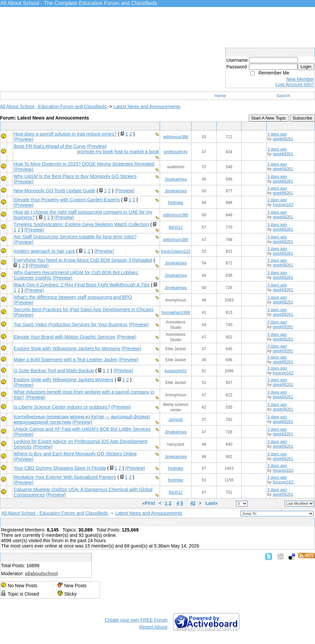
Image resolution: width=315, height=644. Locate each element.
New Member (300, 79)
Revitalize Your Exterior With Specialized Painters (65, 477)
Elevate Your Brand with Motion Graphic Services (64, 337)
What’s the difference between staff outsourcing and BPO (73, 297)
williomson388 (175, 137)
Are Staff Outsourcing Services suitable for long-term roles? (75, 237)
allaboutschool (41, 574)
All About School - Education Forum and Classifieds (54, 106)
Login (306, 67)
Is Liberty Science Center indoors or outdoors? (62, 407)
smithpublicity (176, 152)
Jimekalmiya (176, 179)
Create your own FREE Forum (136, 620)
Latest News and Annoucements (147, 106)
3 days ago (277, 134)
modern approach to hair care (44, 251)
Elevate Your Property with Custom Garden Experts (67, 200)
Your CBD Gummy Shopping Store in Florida (60, 468)
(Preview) (23, 139)
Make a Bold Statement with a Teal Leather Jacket (65, 360)
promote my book (95, 152)
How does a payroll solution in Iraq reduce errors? (65, 134)
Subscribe (302, 118)
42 (193, 503)
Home (220, 96)
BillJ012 (176, 227)
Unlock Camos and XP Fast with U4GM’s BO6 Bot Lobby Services (82, 429)
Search (283, 96)
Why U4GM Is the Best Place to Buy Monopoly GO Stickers (75, 176)
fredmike (176, 203)
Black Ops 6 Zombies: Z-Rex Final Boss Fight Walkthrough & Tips (82, 285)
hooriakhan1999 (176, 312)
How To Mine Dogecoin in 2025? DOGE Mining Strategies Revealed (84, 164)
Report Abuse (153, 627)
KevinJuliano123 (176, 251)
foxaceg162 (283, 205)
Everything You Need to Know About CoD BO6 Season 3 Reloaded (83, 260)
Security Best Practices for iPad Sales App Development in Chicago (83, 309)
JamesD (176, 420)
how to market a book (137, 152)
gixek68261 (283, 139)
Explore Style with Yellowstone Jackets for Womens (67, 349)
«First (149, 503)
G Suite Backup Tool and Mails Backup (54, 371)
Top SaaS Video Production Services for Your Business (70, 325)
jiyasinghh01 (176, 371)
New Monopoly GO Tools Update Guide (54, 191)
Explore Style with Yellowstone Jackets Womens (63, 380)
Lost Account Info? (295, 84)
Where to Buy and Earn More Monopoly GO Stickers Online (75, 454)
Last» (212, 503)
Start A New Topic (269, 118)
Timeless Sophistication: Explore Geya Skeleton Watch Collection (81, 224)
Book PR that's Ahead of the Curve (50, 146)
